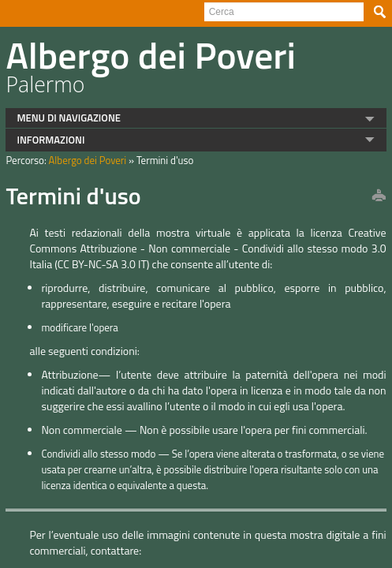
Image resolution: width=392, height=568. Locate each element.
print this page (372, 196)
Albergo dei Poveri (82, 160)
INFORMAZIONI (45, 140)
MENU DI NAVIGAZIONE (63, 118)
